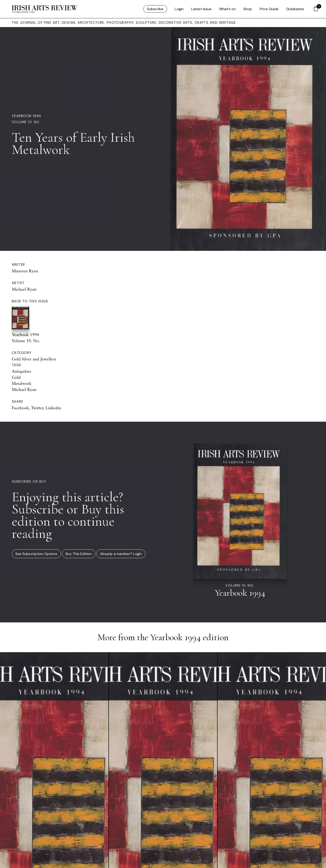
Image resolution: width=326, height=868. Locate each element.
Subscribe (155, 9)
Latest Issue (201, 9)
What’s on (227, 9)
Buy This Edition (79, 554)
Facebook (20, 408)
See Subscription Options (36, 554)
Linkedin (53, 408)
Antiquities (21, 371)
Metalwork (22, 383)
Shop (248, 9)
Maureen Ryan (25, 271)
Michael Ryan (24, 289)
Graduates (295, 9)
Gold (16, 377)
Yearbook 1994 (27, 116)
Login (179, 9)
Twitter (37, 408)
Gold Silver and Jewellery (34, 359)
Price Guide (269, 9)
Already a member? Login (121, 554)
